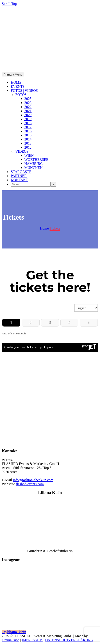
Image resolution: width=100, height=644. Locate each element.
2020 (28, 115)
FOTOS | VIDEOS (24, 91)
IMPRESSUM (32, 640)
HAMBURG (34, 164)
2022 (28, 107)
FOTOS (21, 95)
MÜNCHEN (33, 168)
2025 (28, 99)
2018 (28, 123)
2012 (28, 147)
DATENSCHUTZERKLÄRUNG (69, 640)
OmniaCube (10, 640)
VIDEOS (22, 151)
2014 (28, 139)
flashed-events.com (30, 484)
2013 (28, 143)
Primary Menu (13, 75)
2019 (28, 119)
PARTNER (19, 176)
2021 (28, 111)
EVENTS (18, 86)
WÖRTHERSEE (36, 160)
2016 (28, 131)
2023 (28, 103)
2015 (28, 135)
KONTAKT (19, 180)
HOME (16, 82)
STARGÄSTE (21, 172)
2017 (28, 127)
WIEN (29, 155)
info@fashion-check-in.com (33, 480)
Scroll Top (9, 4)
